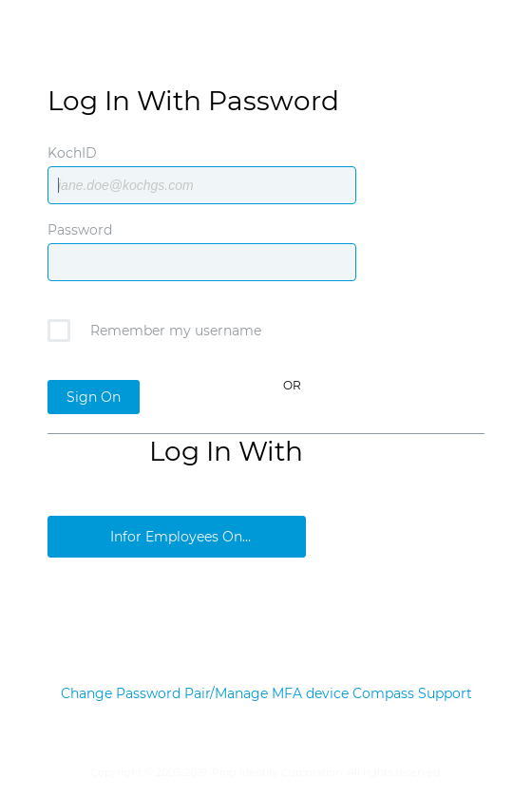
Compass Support (412, 693)
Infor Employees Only (182, 537)
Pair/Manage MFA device (266, 693)
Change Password (121, 693)
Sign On (94, 397)
